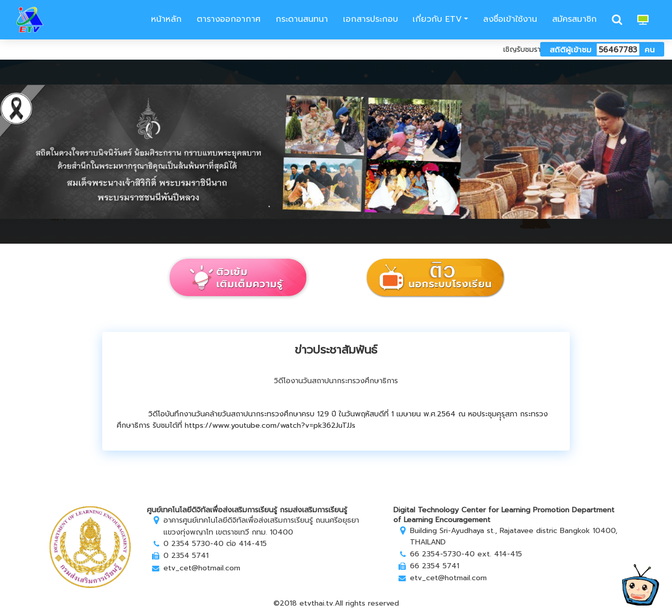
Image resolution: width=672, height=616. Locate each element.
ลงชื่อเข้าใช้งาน (510, 19)
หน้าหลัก (165, 19)
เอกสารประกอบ (371, 19)
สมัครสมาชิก (574, 19)
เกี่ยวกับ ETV (437, 19)
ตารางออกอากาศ (229, 19)
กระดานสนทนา (302, 19)
